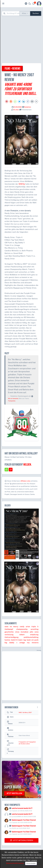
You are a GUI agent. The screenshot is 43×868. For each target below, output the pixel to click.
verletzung (9, 635)
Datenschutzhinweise (15, 863)
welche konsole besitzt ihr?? (22, 808)
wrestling (35, 629)
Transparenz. (12, 401)
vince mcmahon (22, 632)
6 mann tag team (24, 640)
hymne (7, 640)
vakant (22, 635)
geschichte (9, 632)
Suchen (36, 13)
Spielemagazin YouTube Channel (24, 820)
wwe (6, 627)
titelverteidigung (12, 637)
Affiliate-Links (25, 481)
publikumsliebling (31, 637)
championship (22, 629)
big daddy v (11, 643)
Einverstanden (31, 863)
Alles (24, 13)
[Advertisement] (21, 39)
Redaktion (28, 107)
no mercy (14, 627)
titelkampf (9, 629)
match (13, 640)
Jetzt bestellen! (14, 793)
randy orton (25, 627)
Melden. (28, 465)
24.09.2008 (18, 107)
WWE (22, 184)
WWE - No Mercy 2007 (25, 712)
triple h (35, 627)
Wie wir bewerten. (13, 398)
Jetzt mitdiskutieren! (22, 840)
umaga (22, 643)
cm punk (35, 640)
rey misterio (33, 643)
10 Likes (16, 110)
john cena (34, 632)
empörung (34, 635)
